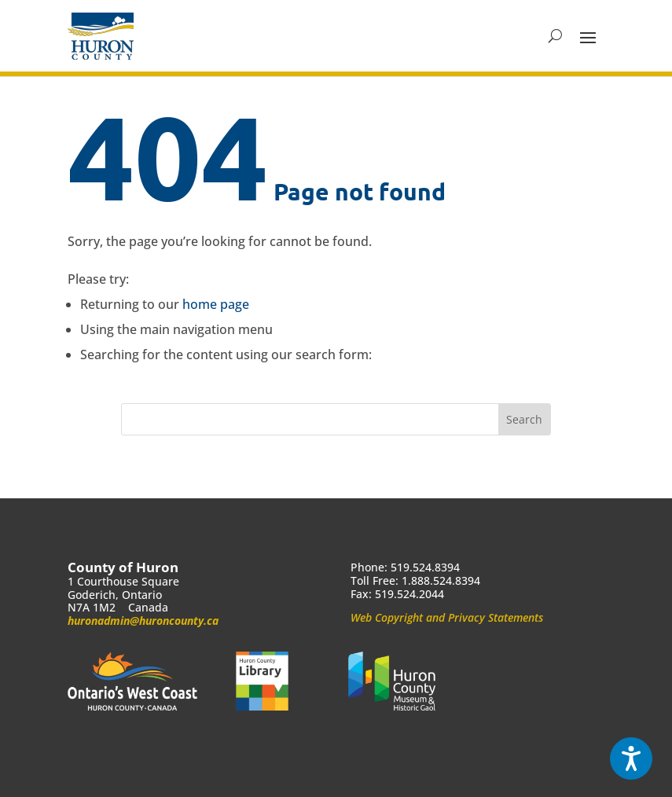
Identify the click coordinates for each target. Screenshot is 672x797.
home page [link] (216, 304)
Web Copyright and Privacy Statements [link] (447, 617)
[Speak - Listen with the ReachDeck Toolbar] (631, 758)
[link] (101, 36)
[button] (588, 36)
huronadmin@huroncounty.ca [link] (143, 621)
